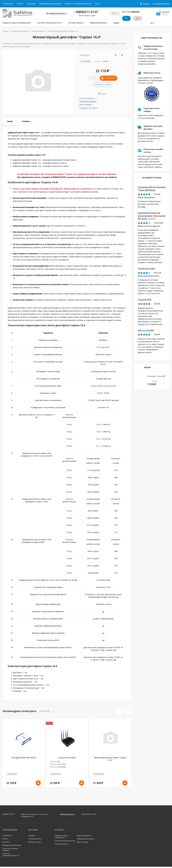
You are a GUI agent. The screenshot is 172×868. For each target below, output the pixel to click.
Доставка (31, 4)
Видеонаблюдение (84, 836)
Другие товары (83, 842)
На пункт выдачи (87, 98)
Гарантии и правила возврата (78, 4)
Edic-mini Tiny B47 (146, 330)
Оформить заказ (35, 842)
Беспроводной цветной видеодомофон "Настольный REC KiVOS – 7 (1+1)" (152, 216)
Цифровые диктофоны (21, 31)
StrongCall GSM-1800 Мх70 (24, 758)
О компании (8, 4)
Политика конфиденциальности (11, 854)
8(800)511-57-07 (87, 12)
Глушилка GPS (145, 299)
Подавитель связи (146, 268)
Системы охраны (61, 844)
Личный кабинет (35, 839)
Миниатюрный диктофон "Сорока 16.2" (110, 759)
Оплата (20, 4)
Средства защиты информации (61, 836)
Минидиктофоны (39, 31)
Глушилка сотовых (67, 758)
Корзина (32, 836)
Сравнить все (47, 711)
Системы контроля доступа (65, 841)
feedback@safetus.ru (58, 13)
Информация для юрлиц (50, 4)
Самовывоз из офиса (88, 108)
